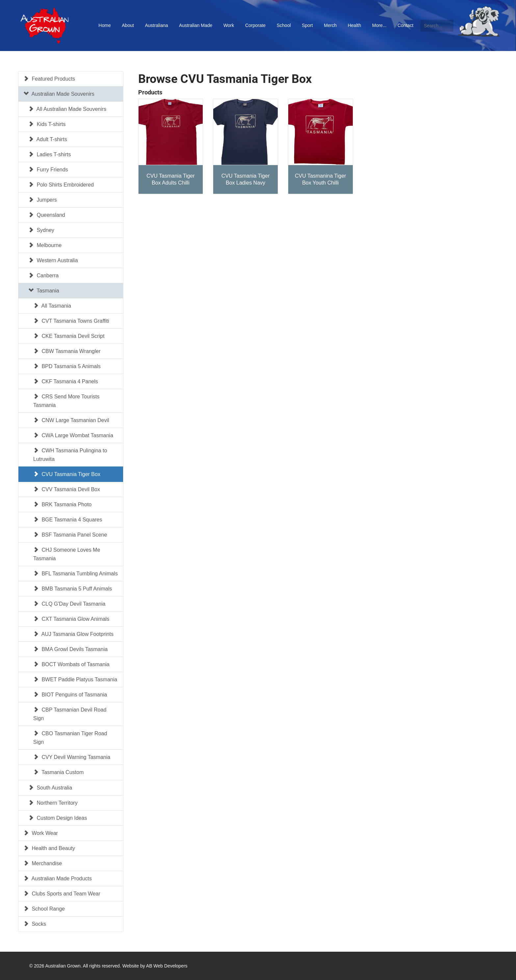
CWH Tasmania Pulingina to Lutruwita (70, 455)
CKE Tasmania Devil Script (69, 336)
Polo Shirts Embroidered (61, 185)
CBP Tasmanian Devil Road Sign (70, 714)
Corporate (255, 25)
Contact (405, 25)
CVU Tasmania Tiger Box (67, 474)
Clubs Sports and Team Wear (62, 894)
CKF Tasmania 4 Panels (66, 381)
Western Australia (53, 260)
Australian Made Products (58, 879)
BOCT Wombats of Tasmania (71, 664)
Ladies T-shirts (50, 154)
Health (354, 25)
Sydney (41, 230)
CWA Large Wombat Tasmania (73, 435)
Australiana (156, 25)
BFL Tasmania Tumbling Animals (76, 574)
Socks (35, 924)
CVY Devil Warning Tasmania (72, 757)
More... (379, 25)
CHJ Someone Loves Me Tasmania (67, 554)
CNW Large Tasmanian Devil (71, 420)
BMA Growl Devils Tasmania (70, 649)
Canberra (43, 276)
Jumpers (43, 200)
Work (229, 25)
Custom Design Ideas (58, 818)
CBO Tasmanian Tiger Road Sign (70, 738)
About (128, 25)
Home (104, 25)
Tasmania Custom (58, 772)
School (284, 25)
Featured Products (49, 79)
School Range (44, 909)
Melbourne (45, 245)
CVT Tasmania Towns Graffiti (71, 321)
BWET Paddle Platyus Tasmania (75, 679)
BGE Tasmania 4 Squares (68, 520)
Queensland (47, 215)
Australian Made (196, 25)
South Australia (50, 788)
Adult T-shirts (48, 139)
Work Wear (41, 833)
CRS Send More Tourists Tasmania (66, 401)
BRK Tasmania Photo (62, 504)
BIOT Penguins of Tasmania (70, 695)
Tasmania (44, 291)
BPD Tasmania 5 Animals (67, 366)
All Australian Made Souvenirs (67, 109)
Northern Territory (53, 803)
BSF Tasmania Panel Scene (70, 535)
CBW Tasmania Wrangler (67, 351)
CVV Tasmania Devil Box (67, 489)
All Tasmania (52, 306)
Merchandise (43, 863)
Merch (330, 25)
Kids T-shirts (47, 124)
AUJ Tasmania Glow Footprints (73, 634)
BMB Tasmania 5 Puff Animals (73, 589)
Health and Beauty (49, 848)
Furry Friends (48, 170)
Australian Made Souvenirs (59, 94)
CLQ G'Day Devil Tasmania (69, 604)
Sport (307, 25)
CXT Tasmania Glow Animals (71, 619)
